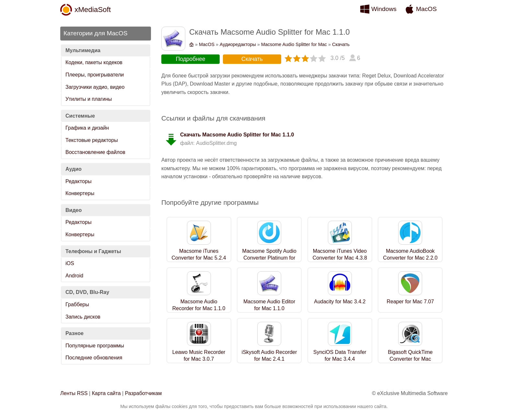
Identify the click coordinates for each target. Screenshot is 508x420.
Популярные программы (95, 346)
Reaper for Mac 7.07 (410, 302)
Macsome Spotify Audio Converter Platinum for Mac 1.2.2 (269, 258)
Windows (384, 9)
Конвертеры (80, 193)
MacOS (426, 9)
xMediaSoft (93, 10)
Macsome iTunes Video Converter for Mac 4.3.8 (340, 254)
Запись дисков (83, 317)
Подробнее (190, 59)
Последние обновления (94, 358)
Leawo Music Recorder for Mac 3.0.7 (199, 356)
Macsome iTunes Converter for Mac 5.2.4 (199, 254)
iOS (70, 263)
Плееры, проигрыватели (95, 75)
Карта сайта (106, 393)
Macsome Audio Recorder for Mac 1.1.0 (199, 305)
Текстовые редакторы (92, 140)
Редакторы (78, 181)
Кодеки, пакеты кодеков (94, 62)
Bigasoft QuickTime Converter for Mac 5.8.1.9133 (410, 359)
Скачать (341, 44)
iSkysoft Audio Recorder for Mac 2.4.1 (269, 356)
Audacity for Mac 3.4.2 (340, 302)
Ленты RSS (74, 393)
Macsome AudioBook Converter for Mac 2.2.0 (410, 254)
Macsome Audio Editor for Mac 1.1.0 (269, 305)
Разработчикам (144, 393)
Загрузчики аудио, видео (95, 87)
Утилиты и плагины (89, 99)
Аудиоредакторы (238, 44)
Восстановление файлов (95, 152)
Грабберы (77, 304)
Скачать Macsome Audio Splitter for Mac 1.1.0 (237, 135)
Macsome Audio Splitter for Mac (294, 44)
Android (74, 276)
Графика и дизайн (87, 128)
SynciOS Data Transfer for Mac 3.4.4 (340, 356)
